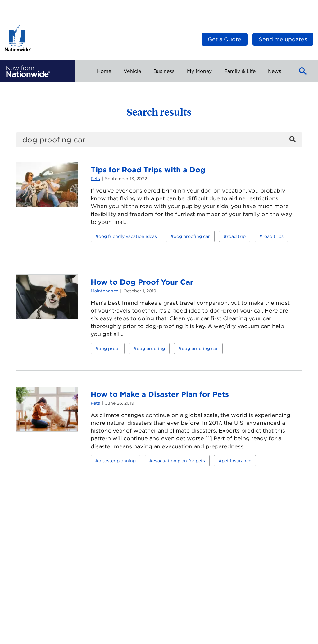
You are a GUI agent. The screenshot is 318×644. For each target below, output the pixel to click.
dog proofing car (192, 236)
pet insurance (236, 461)
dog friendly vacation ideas (128, 236)
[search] (159, 140)
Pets (95, 179)
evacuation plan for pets (179, 461)
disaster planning (117, 461)
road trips (273, 236)
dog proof (109, 349)
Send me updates (283, 39)
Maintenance (104, 291)
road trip (236, 236)
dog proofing (151, 349)
